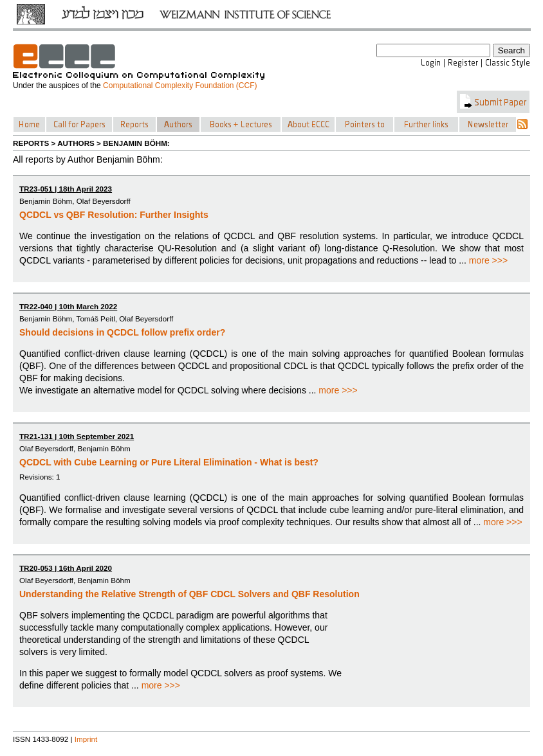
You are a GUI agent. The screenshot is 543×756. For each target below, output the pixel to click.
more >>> (488, 260)
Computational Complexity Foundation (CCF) (180, 85)
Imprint (86, 739)
